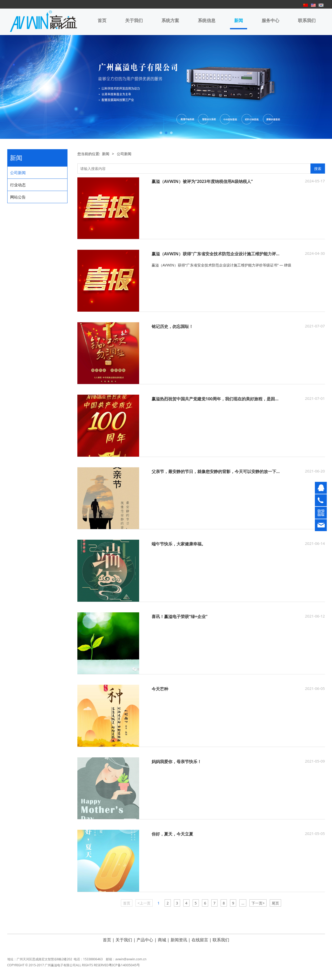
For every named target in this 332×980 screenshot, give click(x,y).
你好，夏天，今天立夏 (172, 834)
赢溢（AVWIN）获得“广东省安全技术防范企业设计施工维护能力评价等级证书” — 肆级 (232, 254)
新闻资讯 (179, 940)
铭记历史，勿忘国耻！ (172, 326)
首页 (102, 21)
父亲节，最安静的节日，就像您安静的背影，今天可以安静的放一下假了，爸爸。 (226, 471)
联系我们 (307, 21)
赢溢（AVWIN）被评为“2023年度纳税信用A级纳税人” (202, 181)
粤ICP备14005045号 (124, 968)
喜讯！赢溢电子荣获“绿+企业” (180, 616)
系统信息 (207, 21)
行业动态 (18, 185)
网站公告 (18, 197)
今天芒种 (160, 689)
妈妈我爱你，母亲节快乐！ (177, 762)
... (243, 903)
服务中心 (270, 21)
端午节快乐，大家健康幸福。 (179, 544)
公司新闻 (18, 173)
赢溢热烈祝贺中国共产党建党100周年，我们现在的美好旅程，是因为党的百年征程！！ (232, 399)
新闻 (239, 21)
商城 (162, 940)
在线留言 (200, 940)
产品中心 (145, 940)
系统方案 (170, 21)
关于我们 (134, 21)
